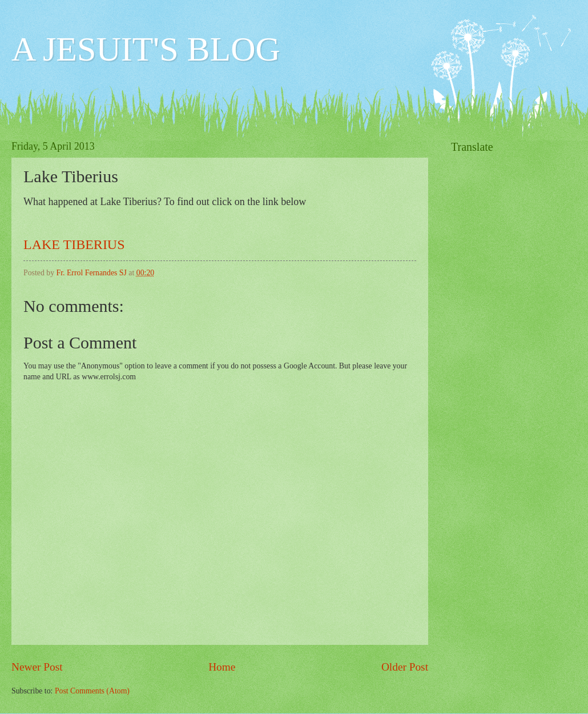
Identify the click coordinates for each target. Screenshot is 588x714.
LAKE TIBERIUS (74, 244)
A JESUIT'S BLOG (146, 49)
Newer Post (37, 667)
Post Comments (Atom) (92, 691)
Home (222, 667)
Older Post (405, 667)
